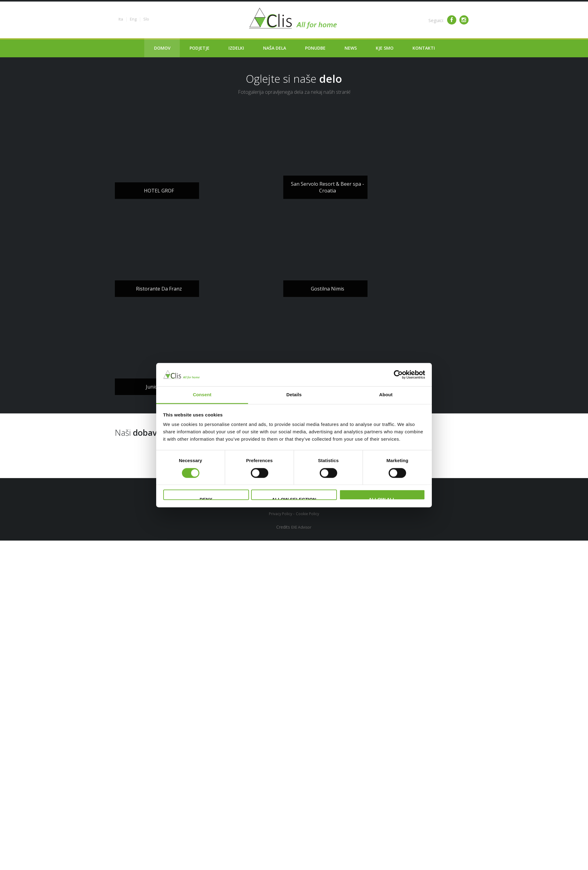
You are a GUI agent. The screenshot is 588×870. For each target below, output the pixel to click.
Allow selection (294, 499)
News (351, 48)
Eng (133, 19)
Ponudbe (315, 48)
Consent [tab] (202, 395)
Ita (121, 19)
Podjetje (200, 48)
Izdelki (236, 48)
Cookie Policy (307, 514)
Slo (146, 19)
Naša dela (275, 48)
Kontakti (424, 48)
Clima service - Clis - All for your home (294, 18)
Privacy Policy (281, 514)
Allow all (382, 499)
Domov (162, 48)
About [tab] (386, 395)
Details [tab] (294, 395)
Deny (206, 499)
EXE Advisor (301, 527)
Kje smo (385, 48)
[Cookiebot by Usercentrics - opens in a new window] (398, 374)
